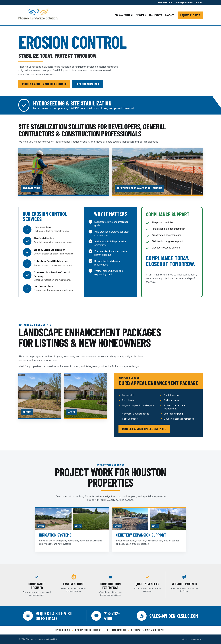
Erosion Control (124, 15)
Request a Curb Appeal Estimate (144, 429)
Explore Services (87, 84)
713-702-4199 (165, 3)
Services (141, 15)
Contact (170, 15)
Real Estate (155, 15)
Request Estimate (190, 15)
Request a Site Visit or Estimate (44, 84)
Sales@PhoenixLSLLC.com (189, 3)
